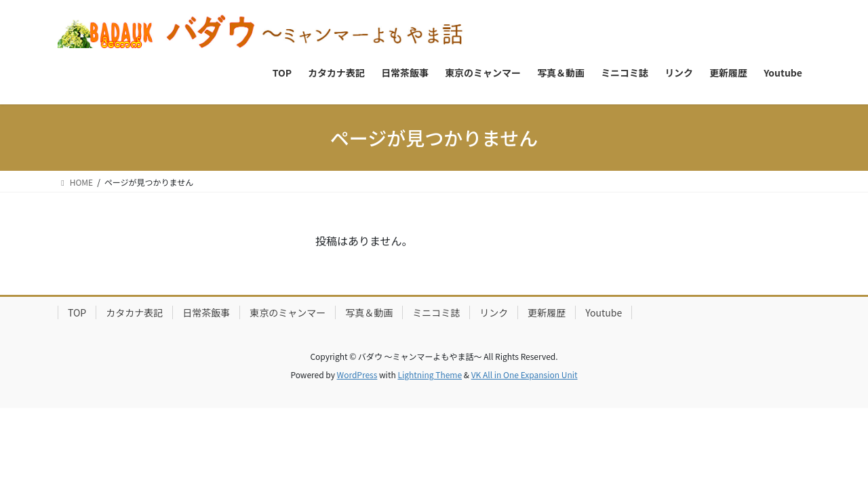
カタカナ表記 (134, 312)
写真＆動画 (369, 312)
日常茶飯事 (206, 312)
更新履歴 (547, 312)
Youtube (604, 312)
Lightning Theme (430, 374)
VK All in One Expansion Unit (525, 374)
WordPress (357, 374)
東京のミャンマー (288, 312)
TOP (77, 312)
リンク (494, 312)
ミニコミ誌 (436, 312)
